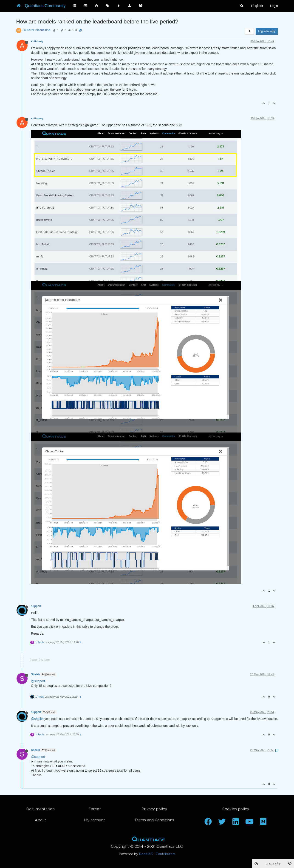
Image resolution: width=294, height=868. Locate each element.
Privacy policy (154, 809)
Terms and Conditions (154, 820)
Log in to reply (267, 31)
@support (48, 675)
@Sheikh (49, 712)
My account (95, 820)
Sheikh (35, 674)
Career (95, 809)
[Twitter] (222, 823)
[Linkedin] (236, 823)
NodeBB (146, 854)
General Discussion (36, 30)
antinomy (37, 41)
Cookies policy (236, 809)
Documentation (40, 809)
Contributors (165, 854)
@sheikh (37, 719)
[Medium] (263, 823)
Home (149, 840)
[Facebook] (208, 823)
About (40, 820)
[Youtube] (249, 823)
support (36, 606)
